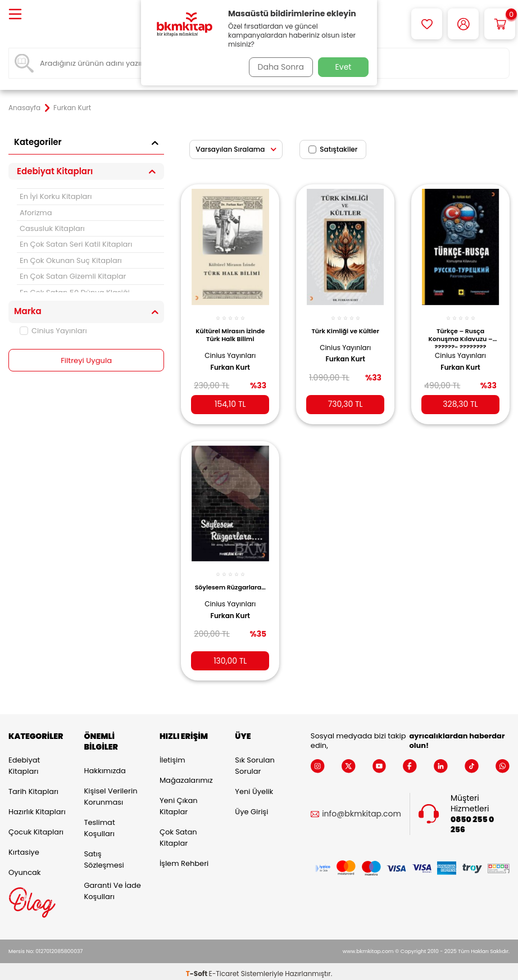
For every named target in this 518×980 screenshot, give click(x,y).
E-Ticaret (224, 969)
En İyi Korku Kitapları (56, 196)
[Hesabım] (463, 24)
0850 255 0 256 (472, 820)
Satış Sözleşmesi (104, 854)
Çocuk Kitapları (36, 827)
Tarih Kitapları (33, 786)
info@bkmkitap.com (362, 809)
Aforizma (36, 213)
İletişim (172, 755)
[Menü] (15, 15)
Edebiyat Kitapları (24, 761)
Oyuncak (25, 867)
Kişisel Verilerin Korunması (110, 791)
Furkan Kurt (230, 361)
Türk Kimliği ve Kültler (346, 328)
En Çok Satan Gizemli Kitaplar (73, 276)
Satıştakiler (333, 149)
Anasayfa (24, 108)
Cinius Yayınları (53, 331)
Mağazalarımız (186, 775)
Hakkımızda (104, 766)
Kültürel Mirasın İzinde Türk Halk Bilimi (230, 331)
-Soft (197, 969)
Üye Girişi (251, 807)
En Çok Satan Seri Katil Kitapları (76, 244)
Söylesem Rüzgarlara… (230, 583)
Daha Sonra (278, 67)
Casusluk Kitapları (52, 228)
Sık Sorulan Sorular (255, 761)
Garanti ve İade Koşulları (112, 886)
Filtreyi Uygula (86, 361)
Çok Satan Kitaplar (178, 832)
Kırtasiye (24, 847)
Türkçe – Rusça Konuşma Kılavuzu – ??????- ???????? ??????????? (460, 331)
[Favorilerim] (427, 24)
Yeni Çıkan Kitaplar (179, 801)
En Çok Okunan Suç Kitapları (71, 260)
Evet (344, 67)
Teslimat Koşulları (99, 823)
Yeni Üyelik (254, 786)
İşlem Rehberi (184, 858)
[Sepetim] (500, 24)
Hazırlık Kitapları (37, 807)
